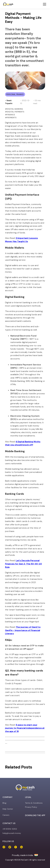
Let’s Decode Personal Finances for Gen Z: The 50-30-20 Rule (23, 564)
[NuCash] (8, 4)
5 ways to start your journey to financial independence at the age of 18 (25, 728)
